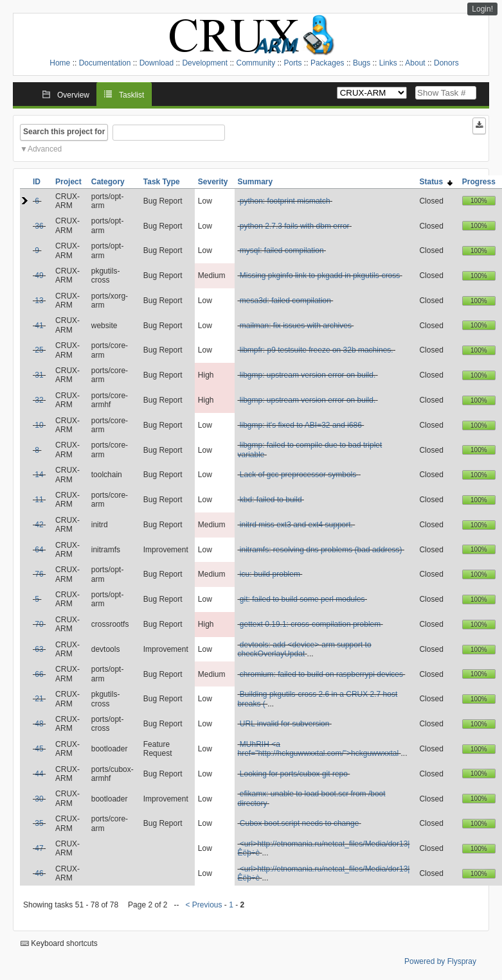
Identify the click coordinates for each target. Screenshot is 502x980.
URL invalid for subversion (285, 724)
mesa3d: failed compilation (285, 301)
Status (435, 182)
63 (39, 649)
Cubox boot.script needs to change (299, 823)
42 (39, 525)
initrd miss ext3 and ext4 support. (296, 525)
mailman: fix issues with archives (296, 326)
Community (255, 63)
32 (39, 400)
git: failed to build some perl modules (302, 599)
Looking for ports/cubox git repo (294, 774)
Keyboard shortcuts (59, 943)
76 (39, 574)
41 (39, 326)
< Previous (203, 905)
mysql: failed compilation (282, 250)
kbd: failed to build (271, 500)
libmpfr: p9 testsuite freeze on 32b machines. (317, 350)
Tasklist (131, 95)
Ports (293, 63)
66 (39, 674)
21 (39, 699)
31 (39, 375)
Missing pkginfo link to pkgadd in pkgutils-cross (320, 276)
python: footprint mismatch (285, 201)
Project (68, 182)
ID (37, 182)
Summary (255, 182)
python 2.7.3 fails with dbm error (295, 226)
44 (39, 774)
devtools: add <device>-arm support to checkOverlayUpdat (305, 649)
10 (39, 425)
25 (39, 350)
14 (39, 475)
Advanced (45, 149)
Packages (327, 63)
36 (39, 226)
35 (39, 823)
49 (39, 276)
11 (39, 500)
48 (39, 724)
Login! (482, 9)
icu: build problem (270, 574)
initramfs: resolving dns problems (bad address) (321, 550)
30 (39, 799)
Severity (213, 182)
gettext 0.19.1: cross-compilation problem (310, 624)
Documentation (105, 63)
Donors (446, 63)
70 (39, 624)
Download (157, 63)
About (415, 63)
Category (108, 182)
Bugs (362, 63)
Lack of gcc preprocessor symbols (299, 475)
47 (39, 848)
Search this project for (64, 132)
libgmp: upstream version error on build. (308, 375)
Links (388, 63)
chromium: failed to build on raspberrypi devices (321, 674)
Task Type (162, 182)
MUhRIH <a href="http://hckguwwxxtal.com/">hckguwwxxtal (318, 749)
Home (60, 63)
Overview (73, 95)
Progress (479, 182)
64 (39, 550)
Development (205, 63)
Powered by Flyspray (440, 961)
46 (39, 873)
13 (39, 301)
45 (39, 749)
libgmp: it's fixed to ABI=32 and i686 (301, 425)
